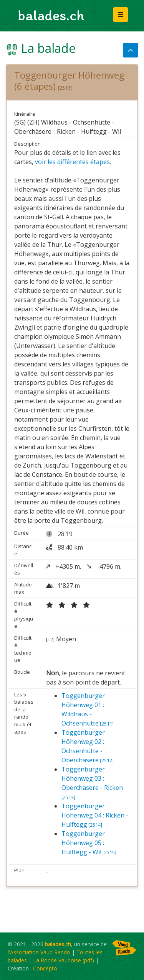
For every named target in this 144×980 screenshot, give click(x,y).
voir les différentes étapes (72, 162)
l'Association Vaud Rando (39, 952)
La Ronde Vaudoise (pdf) (64, 960)
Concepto (45, 968)
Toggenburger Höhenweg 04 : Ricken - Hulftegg (95, 815)
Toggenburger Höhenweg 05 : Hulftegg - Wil (89, 843)
